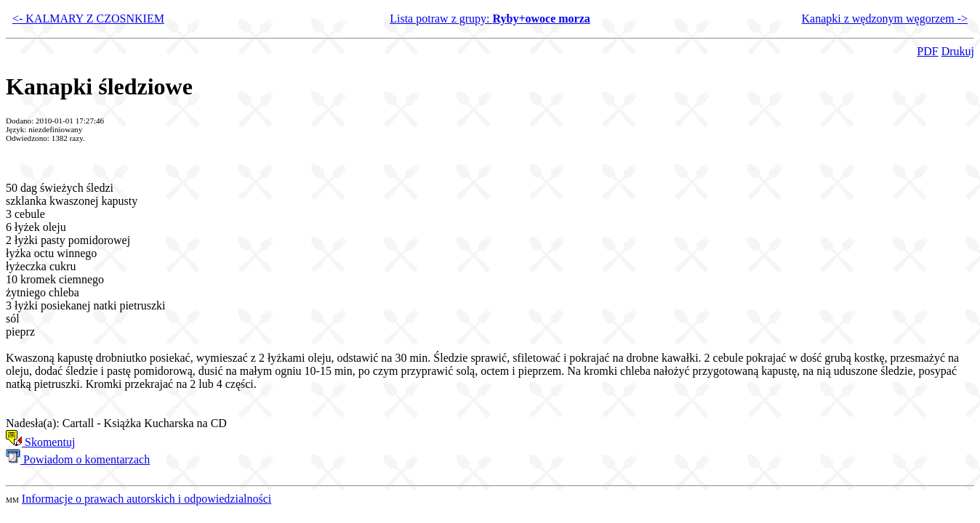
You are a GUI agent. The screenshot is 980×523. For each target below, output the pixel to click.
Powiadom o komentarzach (78, 459)
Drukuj (958, 51)
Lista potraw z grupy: (490, 19)
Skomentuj (40, 442)
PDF (927, 51)
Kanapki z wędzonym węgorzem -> (885, 19)
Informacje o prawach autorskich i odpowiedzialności (146, 499)
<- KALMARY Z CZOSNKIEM (88, 19)
